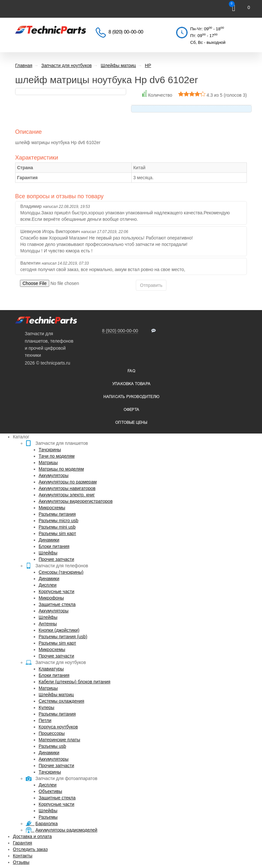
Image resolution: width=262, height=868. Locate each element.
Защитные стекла (57, 604)
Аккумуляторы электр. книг (67, 495)
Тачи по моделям (57, 456)
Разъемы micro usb (58, 521)
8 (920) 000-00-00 (120, 331)
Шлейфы (48, 553)
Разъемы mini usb (57, 527)
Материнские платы (59, 740)
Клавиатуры (51, 669)
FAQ (131, 371)
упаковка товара (131, 384)
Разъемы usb (52, 746)
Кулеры (47, 707)
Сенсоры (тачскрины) (61, 572)
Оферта (131, 410)
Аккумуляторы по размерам (68, 482)
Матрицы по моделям (61, 469)
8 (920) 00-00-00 (126, 32)
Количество (160, 95)
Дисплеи (48, 585)
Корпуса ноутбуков (58, 727)
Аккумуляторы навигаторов (67, 488)
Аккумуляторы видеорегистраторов (76, 501)
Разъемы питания (57, 514)
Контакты (23, 856)
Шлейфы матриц (56, 695)
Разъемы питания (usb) (63, 637)
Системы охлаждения (61, 701)
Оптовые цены (131, 423)
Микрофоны (51, 598)
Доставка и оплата (32, 836)
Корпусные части (56, 591)
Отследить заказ (30, 849)
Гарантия (23, 843)
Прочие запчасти (56, 559)
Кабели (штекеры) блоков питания (75, 682)
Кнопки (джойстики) (59, 630)
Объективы (50, 791)
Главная (24, 65)
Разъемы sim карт (57, 533)
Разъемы (48, 817)
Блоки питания (54, 546)
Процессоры (52, 733)
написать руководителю (131, 397)
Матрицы (48, 463)
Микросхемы (52, 508)
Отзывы (21, 862)
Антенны (48, 624)
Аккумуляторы (54, 475)
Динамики (49, 540)
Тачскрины (50, 450)
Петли (45, 720)
